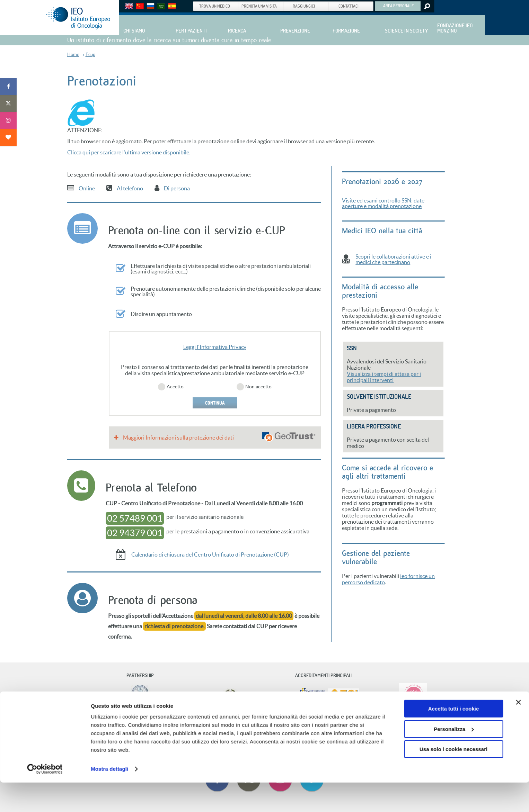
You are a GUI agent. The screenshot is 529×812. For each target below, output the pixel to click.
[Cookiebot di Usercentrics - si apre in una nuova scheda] (45, 799)
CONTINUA (215, 403)
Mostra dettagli (109, 798)
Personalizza (454, 758)
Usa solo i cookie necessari (453, 779)
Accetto (175, 387)
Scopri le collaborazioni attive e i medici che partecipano (393, 259)
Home (73, 55)
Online (87, 188)
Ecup (90, 55)
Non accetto (258, 387)
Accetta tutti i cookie (454, 738)
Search (427, 6)
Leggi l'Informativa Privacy (215, 347)
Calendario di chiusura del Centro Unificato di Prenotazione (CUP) (210, 554)
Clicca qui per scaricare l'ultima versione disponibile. (129, 152)
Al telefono (130, 188)
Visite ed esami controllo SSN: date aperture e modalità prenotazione (383, 203)
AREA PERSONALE (398, 6)
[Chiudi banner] (518, 732)
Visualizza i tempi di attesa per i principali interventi (384, 377)
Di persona (177, 188)
